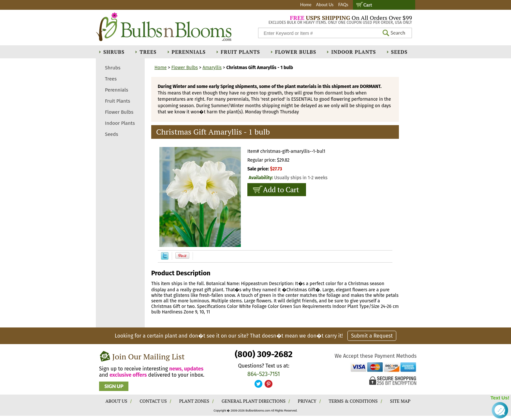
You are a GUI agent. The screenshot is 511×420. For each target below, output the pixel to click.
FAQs (343, 5)
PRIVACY (307, 401)
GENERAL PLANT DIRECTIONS (254, 401)
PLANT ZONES (194, 401)
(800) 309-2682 (263, 354)
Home (306, 5)
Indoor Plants (353, 52)
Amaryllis (212, 68)
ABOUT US (117, 401)
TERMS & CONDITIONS (353, 401)
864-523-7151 (264, 374)
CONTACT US (153, 401)
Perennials (189, 52)
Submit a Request (372, 336)
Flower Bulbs (296, 52)
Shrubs (114, 52)
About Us (325, 5)
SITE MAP (400, 401)
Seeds (399, 52)
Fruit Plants (240, 52)
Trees (148, 52)
